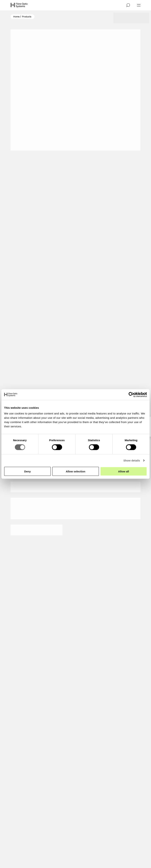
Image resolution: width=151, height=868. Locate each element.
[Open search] (128, 5)
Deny (27, 471)
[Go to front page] (19, 5)
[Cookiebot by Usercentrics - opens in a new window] (131, 395)
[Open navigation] (139, 5)
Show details (132, 460)
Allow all (124, 471)
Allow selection (75, 471)
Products (27, 17)
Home (16, 17)
